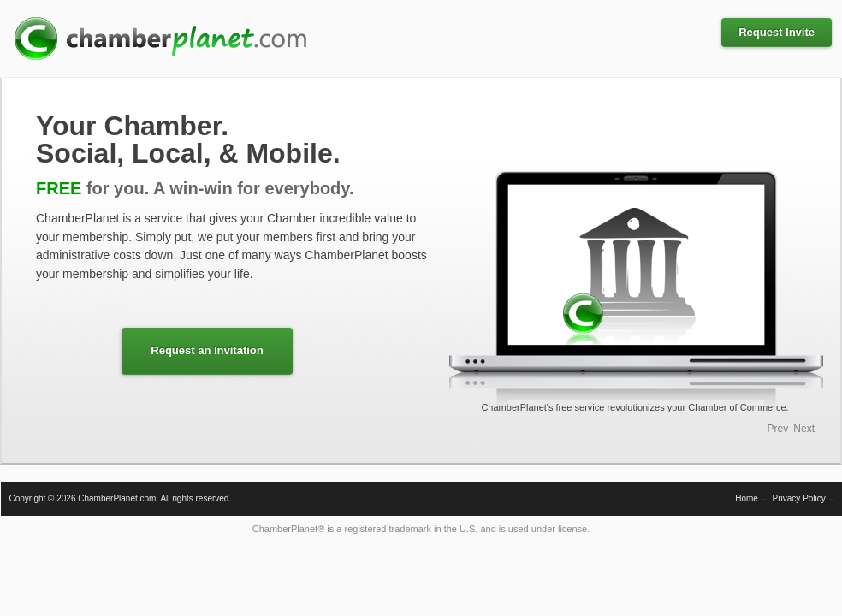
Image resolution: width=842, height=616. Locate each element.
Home (747, 498)
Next (804, 429)
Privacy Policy (799, 498)
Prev (778, 429)
